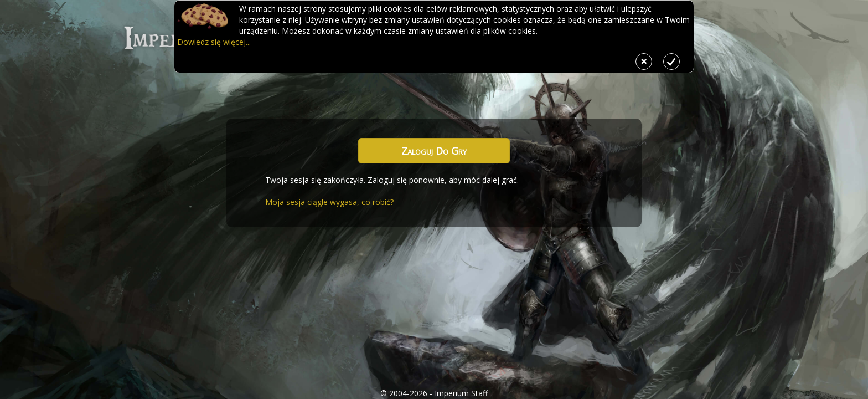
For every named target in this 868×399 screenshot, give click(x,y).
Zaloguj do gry (434, 151)
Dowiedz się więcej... (214, 42)
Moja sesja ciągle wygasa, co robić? (329, 202)
